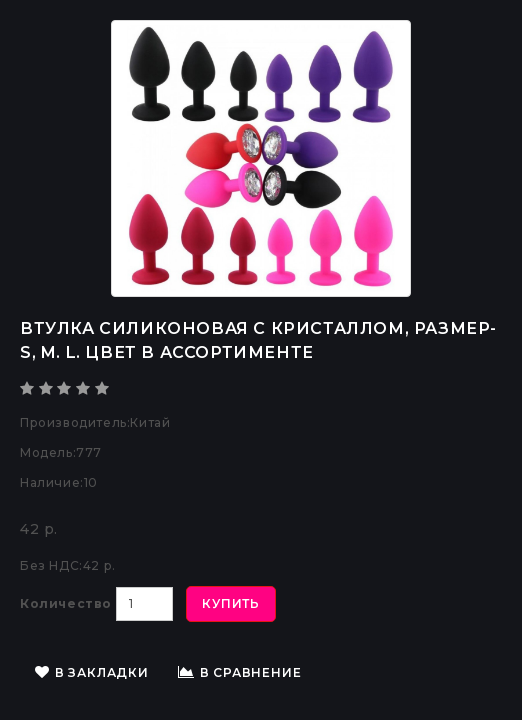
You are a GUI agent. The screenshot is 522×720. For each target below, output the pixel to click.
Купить (231, 603)
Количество (66, 603)
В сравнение (240, 672)
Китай (150, 422)
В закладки (92, 672)
